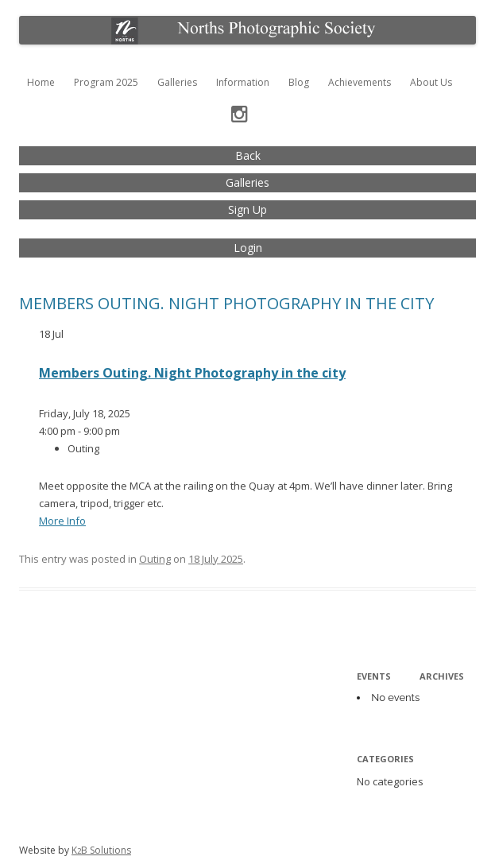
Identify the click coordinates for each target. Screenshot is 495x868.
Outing (155, 559)
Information (243, 82)
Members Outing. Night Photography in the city (226, 303)
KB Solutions (101, 850)
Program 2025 (106, 82)
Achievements (360, 82)
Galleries (177, 82)
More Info (62, 521)
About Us (431, 82)
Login (248, 248)
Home (41, 82)
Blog (299, 82)
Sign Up (247, 209)
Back (248, 155)
